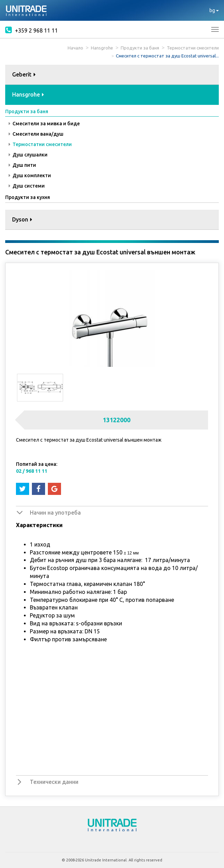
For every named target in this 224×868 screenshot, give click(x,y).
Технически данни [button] (54, 782)
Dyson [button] (22, 219)
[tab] (112, 75)
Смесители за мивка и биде (44, 124)
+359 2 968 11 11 (32, 30)
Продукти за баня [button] (27, 111)
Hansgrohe (102, 48)
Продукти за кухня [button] (28, 197)
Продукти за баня (140, 48)
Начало (75, 48)
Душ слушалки (28, 155)
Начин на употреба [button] (55, 513)
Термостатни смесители (193, 48)
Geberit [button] (24, 74)
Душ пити (22, 165)
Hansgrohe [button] (28, 94)
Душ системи (27, 186)
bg (214, 10)
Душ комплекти (30, 175)
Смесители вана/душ (36, 134)
